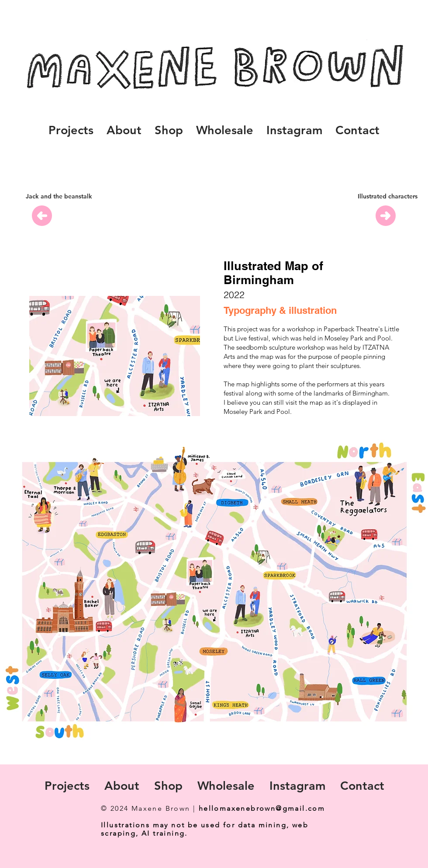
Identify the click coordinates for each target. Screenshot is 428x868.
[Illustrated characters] (388, 197)
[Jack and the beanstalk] (59, 197)
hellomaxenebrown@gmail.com (262, 808)
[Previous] (42, 216)
